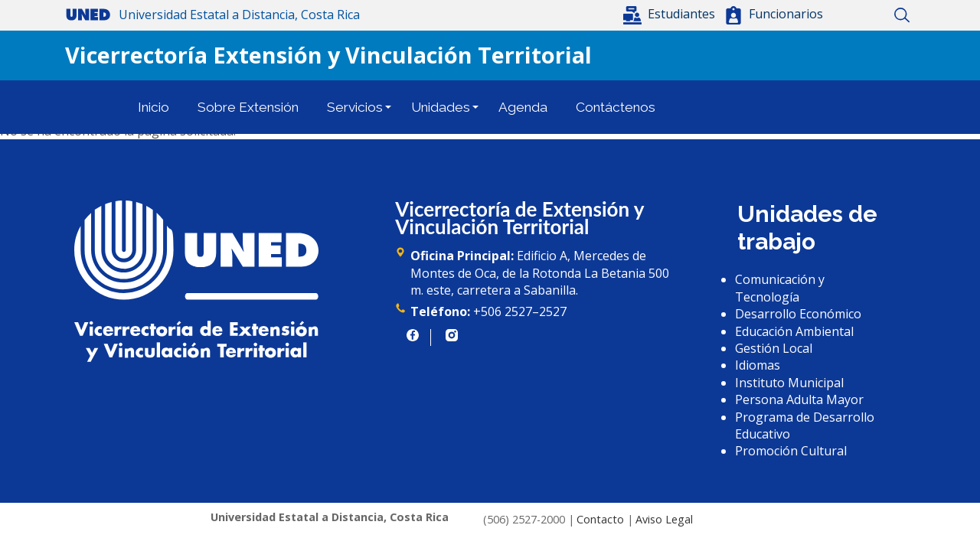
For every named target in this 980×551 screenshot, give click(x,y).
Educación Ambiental (794, 331)
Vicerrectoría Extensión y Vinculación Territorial (328, 55)
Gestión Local (774, 348)
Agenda (523, 107)
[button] (671, 14)
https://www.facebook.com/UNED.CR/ (413, 335)
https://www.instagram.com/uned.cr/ (452, 335)
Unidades (441, 107)
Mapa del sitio (875, 15)
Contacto (600, 519)
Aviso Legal (664, 519)
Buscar (902, 15)
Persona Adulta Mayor (799, 399)
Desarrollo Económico (798, 314)
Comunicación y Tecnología (780, 288)
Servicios (355, 107)
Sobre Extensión (248, 107)
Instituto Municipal (789, 383)
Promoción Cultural (791, 451)
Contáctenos (616, 107)
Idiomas (758, 365)
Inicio (848, 15)
